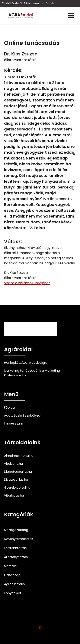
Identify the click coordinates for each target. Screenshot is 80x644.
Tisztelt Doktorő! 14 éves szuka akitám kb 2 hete (29, 3)
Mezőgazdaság (16, 530)
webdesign (38, 363)
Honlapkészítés (16, 363)
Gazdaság (12, 575)
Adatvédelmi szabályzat (23, 416)
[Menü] (71, 15)
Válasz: (13, 242)
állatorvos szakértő (20, 60)
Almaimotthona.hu (19, 456)
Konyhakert (13, 593)
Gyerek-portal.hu (17, 488)
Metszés (10, 566)
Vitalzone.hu (13, 464)
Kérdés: (13, 70)
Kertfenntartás (15, 548)
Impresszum (14, 423)
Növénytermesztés (19, 539)
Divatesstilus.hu (16, 480)
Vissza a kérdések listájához (27, 283)
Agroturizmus (14, 584)
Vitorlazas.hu (14, 495)
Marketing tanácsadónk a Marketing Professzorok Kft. (32, 373)
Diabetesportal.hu (18, 472)
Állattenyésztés (16, 557)
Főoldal (10, 408)
